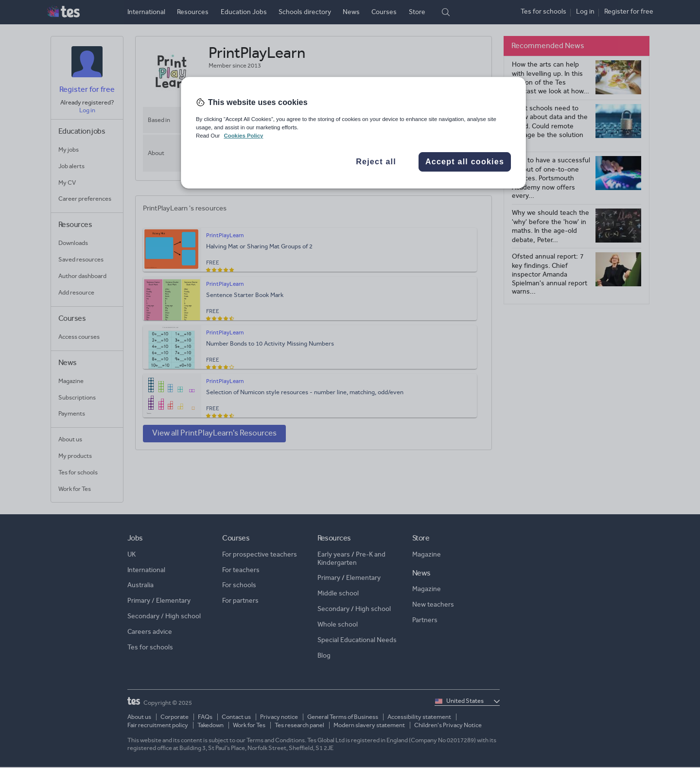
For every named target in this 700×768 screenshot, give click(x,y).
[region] (353, 133)
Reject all (376, 162)
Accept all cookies (465, 162)
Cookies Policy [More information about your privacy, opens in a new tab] (243, 136)
